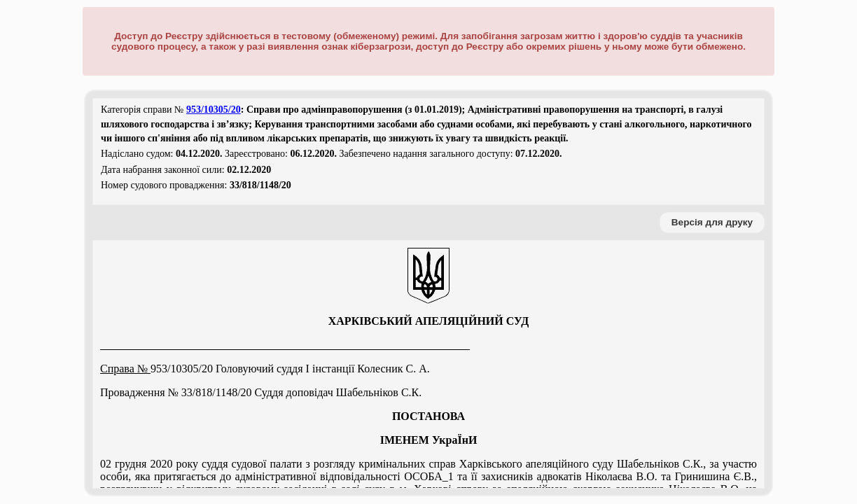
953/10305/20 (214, 110)
